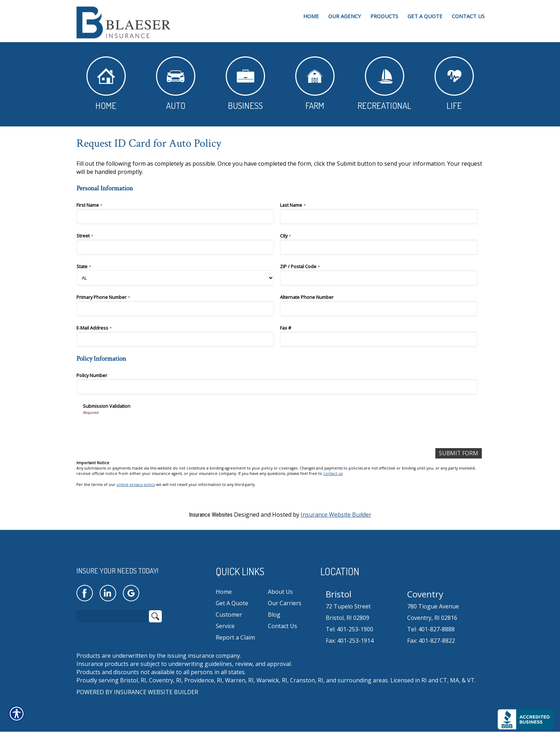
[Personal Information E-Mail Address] (175, 339)
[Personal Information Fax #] (379, 339)
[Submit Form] (458, 453)
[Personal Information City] (379, 247)
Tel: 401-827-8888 (431, 630)
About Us (280, 592)
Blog (274, 615)
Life (454, 84)
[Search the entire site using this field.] (112, 617)
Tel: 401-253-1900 (349, 630)
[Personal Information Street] (175, 247)
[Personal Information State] (175, 278)
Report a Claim (235, 637)
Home (106, 84)
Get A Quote (232, 603)
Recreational (384, 84)
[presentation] (137, 429)
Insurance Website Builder (336, 515)
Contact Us (282, 626)
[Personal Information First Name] (175, 217)
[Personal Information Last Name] (379, 217)
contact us (333, 474)
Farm (315, 84)
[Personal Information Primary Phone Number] (175, 309)
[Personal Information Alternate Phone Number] (379, 309)
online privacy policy (136, 485)
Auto (176, 84)
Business (245, 84)
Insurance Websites (211, 515)
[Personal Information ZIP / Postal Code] (379, 278)
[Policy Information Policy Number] (277, 387)
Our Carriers (285, 603)
